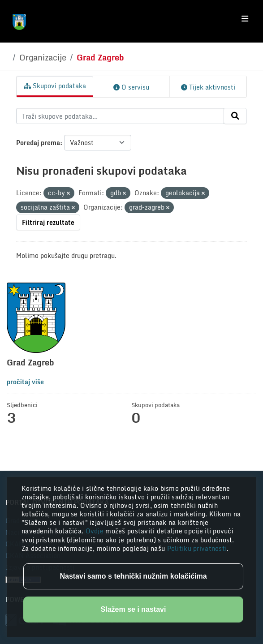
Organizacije (43, 57)
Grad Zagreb (100, 57)
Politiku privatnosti (197, 548)
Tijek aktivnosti (208, 87)
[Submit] (235, 116)
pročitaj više (25, 382)
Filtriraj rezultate (48, 222)
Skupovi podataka (55, 86)
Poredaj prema (38, 143)
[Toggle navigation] (245, 19)
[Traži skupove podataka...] (120, 116)
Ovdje (96, 531)
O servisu (131, 87)
